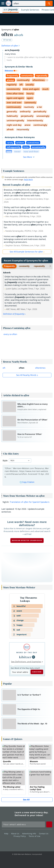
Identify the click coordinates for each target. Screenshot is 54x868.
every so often (10, 334)
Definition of (11, 46)
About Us (16, 834)
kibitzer (25, 657)
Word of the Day (27, 652)
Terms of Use (35, 836)
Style (5, 461)
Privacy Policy (20, 836)
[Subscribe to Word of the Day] (20, 672)
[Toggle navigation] (3, 3)
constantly (24, 266)
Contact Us (44, 834)
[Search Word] (49, 3)
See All (26, 800)
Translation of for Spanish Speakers (30, 502)
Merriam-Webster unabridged (27, 540)
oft (4, 368)
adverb (19, 35)
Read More (28, 180)
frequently (9, 266)
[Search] (32, 3)
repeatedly (39, 266)
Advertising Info (30, 834)
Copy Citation (27, 482)
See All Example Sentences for (26, 252)
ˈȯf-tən (7, 40)
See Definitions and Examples (26, 662)
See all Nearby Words (26, 375)
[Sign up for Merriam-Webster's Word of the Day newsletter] (23, 824)
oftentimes (40, 368)
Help (7, 834)
